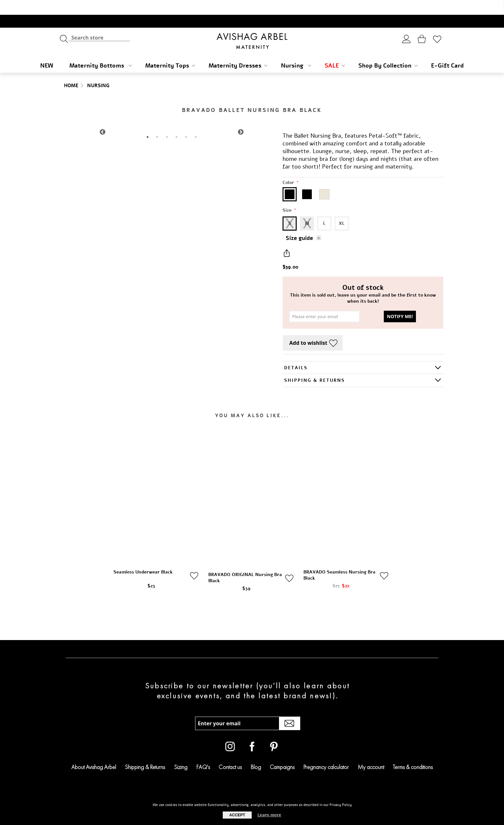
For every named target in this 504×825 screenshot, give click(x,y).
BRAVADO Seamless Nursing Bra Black (339, 560)
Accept (237, 815)
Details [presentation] (296, 353)
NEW (47, 51)
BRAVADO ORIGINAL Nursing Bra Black (245, 563)
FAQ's (203, 752)
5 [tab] (186, 122)
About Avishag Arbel (94, 752)
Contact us (230, 752)
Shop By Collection (388, 51)
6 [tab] (196, 122)
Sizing (181, 752)
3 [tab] (167, 122)
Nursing (296, 51)
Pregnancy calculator (326, 752)
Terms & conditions (413, 752)
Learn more (269, 815)
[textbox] (99, 23)
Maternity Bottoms (101, 51)
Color (289, 168)
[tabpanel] (172, 117)
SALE (335, 51)
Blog (256, 752)
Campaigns (282, 752)
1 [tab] (148, 122)
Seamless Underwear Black (143, 557)
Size (288, 195)
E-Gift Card (447, 51)
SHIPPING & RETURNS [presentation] (315, 366)
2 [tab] (157, 122)
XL (342, 209)
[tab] (363, 353)
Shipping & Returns (145, 752)
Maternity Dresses (238, 51)
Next (241, 117)
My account (371, 752)
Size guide (299, 223)
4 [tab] (176, 122)
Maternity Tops (170, 51)
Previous (103, 117)
